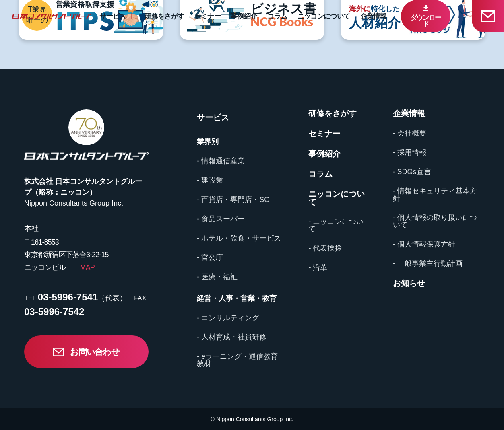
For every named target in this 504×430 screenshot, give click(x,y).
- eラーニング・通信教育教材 (237, 360)
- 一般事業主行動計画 (428, 263)
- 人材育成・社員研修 (232, 337)
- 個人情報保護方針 (424, 244)
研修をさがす (164, 16)
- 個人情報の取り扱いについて (435, 221)
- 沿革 (318, 267)
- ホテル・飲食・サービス (239, 238)
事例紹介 (244, 16)
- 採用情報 (410, 152)
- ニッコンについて (336, 225)
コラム (277, 16)
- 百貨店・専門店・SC (233, 200)
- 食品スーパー (221, 219)
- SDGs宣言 (412, 172)
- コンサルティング (228, 318)
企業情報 (373, 16)
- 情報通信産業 (221, 161)
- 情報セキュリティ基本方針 (435, 195)
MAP (87, 267)
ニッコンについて (324, 16)
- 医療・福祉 (217, 277)
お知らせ (409, 283)
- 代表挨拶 (325, 248)
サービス (113, 16)
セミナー (208, 16)
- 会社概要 (410, 133)
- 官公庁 (210, 257)
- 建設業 (210, 180)
